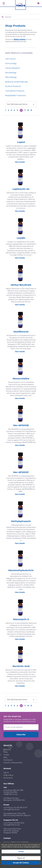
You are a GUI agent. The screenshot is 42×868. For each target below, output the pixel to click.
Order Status (8, 775)
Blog (5, 757)
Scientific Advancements (13, 763)
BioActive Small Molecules (17, 82)
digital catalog (19, 39)
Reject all (21, 858)
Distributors (8, 760)
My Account (8, 778)
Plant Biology (11, 77)
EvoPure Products (13, 86)
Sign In (6, 773)
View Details (21, 162)
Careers (6, 755)
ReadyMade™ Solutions (16, 95)
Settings (21, 852)
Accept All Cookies (21, 863)
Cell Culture (10, 59)
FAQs (6, 752)
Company (7, 749)
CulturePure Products (15, 91)
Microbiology (11, 73)
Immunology (11, 63)
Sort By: (10, 104)
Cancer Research (13, 68)
